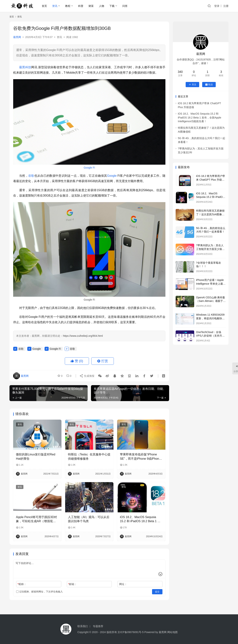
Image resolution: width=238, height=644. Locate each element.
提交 (157, 592)
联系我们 (83, 626)
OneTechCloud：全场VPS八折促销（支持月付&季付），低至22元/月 (210, 336)
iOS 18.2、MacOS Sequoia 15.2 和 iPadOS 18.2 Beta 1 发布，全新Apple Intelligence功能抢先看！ (141, 519)
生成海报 (87, 376)
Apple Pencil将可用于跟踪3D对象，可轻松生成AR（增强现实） (36, 519)
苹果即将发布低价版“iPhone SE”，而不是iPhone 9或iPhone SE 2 (140, 457)
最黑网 (17, 37)
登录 (217, 6)
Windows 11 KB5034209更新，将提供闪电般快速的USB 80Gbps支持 (210, 318)
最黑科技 (25, 67)
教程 (68, 6)
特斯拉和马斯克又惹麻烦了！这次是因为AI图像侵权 (210, 214)
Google (112, 176)
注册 (226, 6)
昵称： (22, 584)
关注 (192, 85)
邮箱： (72, 584)
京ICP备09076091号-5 (131, 632)
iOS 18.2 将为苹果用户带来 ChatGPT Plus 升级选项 (211, 180)
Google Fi (89, 168)
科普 (81, 6)
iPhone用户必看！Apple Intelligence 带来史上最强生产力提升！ (211, 284)
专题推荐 (98, 626)
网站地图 (172, 632)
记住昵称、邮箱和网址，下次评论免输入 (39, 592)
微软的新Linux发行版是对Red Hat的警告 (36, 456)
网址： (123, 584)
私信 (209, 85)
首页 (44, 6)
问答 (125, 6)
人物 (102, 6)
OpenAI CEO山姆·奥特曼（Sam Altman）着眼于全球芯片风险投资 (211, 301)
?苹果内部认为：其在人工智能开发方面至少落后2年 (210, 249)
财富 (91, 6)
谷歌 (31, 176)
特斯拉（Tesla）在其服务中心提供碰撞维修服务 (89, 456)
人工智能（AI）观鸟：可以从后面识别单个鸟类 (89, 519)
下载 (112, 6)
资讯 (55, 6)
